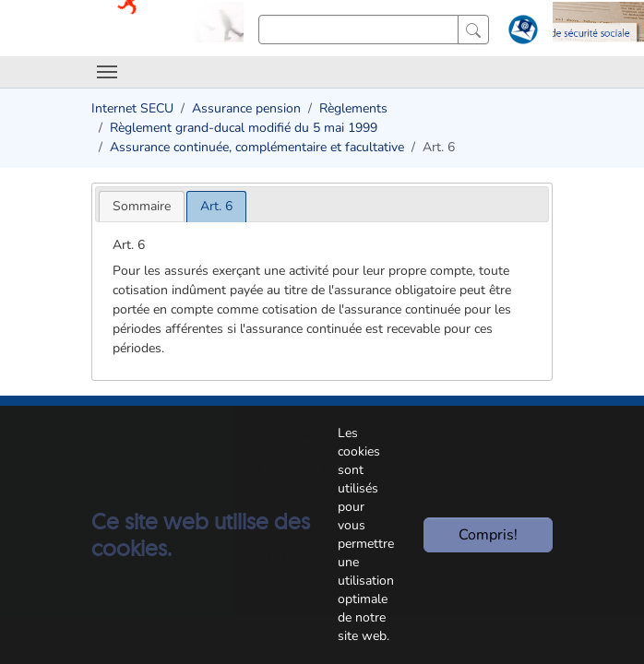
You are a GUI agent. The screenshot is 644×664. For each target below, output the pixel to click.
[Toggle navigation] (107, 72)
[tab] (142, 206)
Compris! (488, 535)
